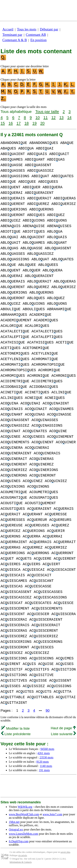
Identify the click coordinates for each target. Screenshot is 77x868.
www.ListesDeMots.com (23, 834)
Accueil (8, 29)
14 (69, 117)
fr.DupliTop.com (19, 841)
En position (38, 40)
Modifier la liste (15, 728)
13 (61, 117)
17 (19, 123)
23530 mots (47, 757)
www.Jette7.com (52, 814)
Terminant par (12, 35)
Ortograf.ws (16, 829)
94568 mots (47, 749)
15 (3, 123)
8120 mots (43, 762)
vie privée (22, 855)
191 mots (44, 770)
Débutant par (49, 29)
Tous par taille (47, 112)
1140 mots (46, 766)
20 (42, 123)
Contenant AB (36, 35)
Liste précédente (16, 734)
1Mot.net (14, 822)
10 (37, 117)
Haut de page (63, 728)
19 (35, 123)
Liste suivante (63, 734)
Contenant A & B (15, 40)
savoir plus (65, 852)
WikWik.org (25, 807)
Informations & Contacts (21, 862)
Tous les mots (27, 29)
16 (11, 123)
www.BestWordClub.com (24, 814)
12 (54, 117)
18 (26, 123)
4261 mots (44, 753)
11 (46, 117)
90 (48, 710)
